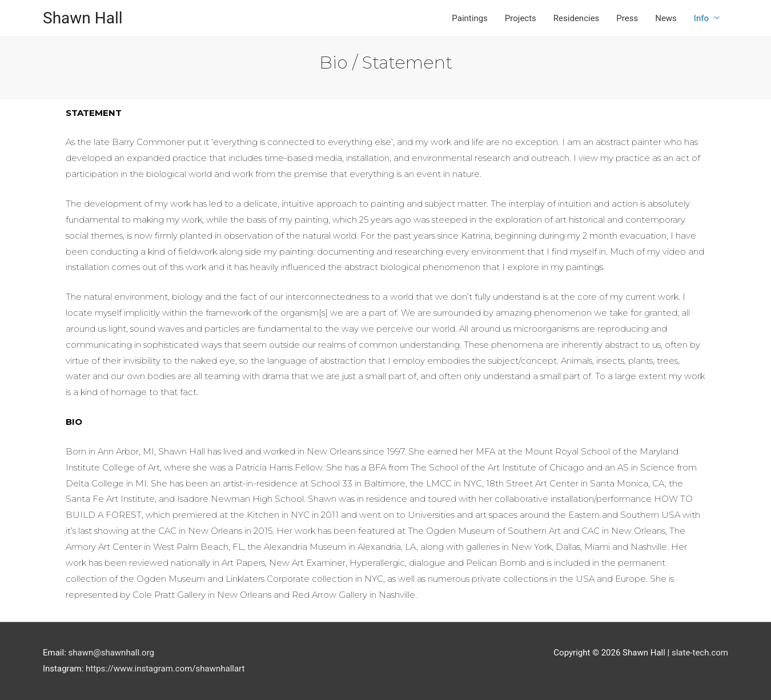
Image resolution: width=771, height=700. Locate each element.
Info (701, 18)
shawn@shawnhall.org (112, 653)
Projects (521, 18)
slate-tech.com (700, 653)
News (666, 18)
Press (627, 18)
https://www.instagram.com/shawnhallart (165, 669)
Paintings (469, 18)
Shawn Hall (83, 18)
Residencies (576, 18)
